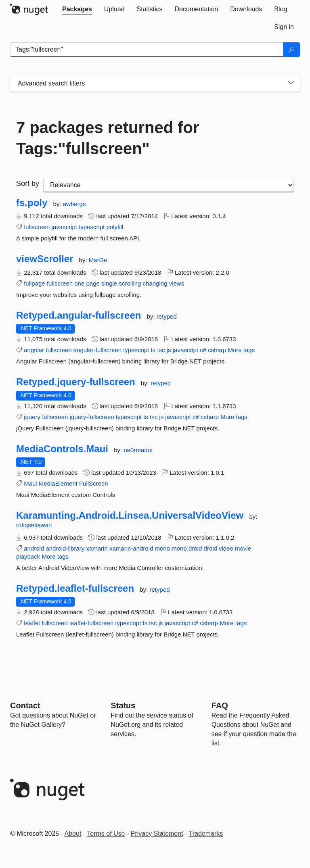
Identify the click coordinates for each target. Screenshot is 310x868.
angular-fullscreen (97, 350)
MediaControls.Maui (62, 449)
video (226, 548)
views (177, 283)
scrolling (130, 283)
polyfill (115, 227)
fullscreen (37, 227)
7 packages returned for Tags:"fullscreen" (108, 138)
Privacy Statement (157, 834)
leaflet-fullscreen (91, 623)
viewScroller (45, 259)
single (109, 283)
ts (153, 350)
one (79, 283)
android (34, 548)
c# (203, 350)
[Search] (291, 50)
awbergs (74, 204)
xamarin (97, 548)
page (93, 283)
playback (28, 556)
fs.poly (32, 203)
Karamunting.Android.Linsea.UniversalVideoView (130, 515)
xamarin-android (131, 548)
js (169, 350)
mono (163, 548)
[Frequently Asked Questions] (220, 705)
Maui (30, 483)
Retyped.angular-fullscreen (79, 315)
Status (123, 705)
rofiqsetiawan (34, 525)
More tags (242, 350)
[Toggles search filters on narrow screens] (291, 83)
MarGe (98, 260)
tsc (161, 350)
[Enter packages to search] (147, 50)
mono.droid (187, 548)
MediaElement (58, 483)
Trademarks (206, 834)
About (73, 834)
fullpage (35, 283)
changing (155, 283)
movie (243, 548)
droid (210, 548)
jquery (32, 417)
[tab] (77, 9)
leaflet (32, 623)
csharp (217, 350)
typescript (92, 227)
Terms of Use (106, 834)
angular (34, 350)
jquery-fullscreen (92, 417)
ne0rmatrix (138, 450)
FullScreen (94, 483)
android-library (65, 548)
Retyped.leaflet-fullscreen (75, 588)
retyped (167, 316)
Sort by (28, 184)
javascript (64, 227)
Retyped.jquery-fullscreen (76, 382)
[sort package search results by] (169, 185)
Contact (25, 705)
